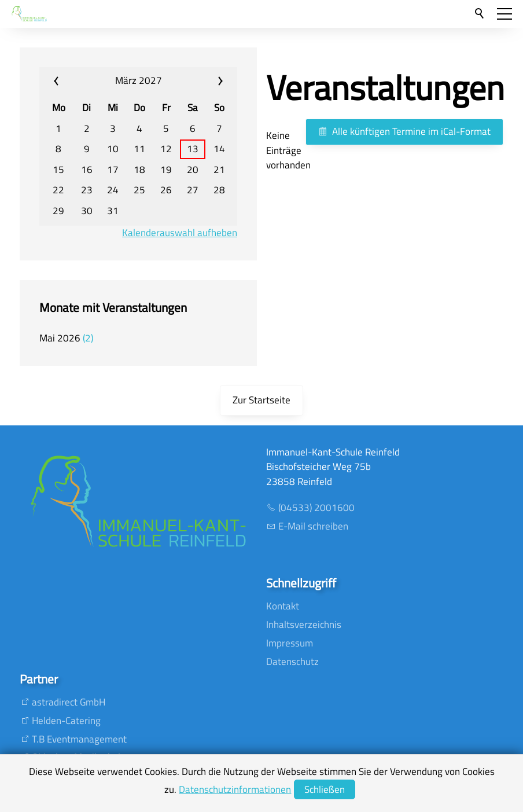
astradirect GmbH (69, 702)
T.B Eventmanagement (79, 739)
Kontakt (283, 606)
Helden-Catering (66, 721)
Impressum (290, 643)
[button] (504, 14)
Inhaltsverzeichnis (304, 624)
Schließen (325, 789)
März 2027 (139, 80)
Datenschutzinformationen (235, 789)
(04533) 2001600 (316, 508)
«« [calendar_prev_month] (73, 81)
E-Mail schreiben (313, 526)
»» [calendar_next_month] (204, 81)
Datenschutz (292, 662)
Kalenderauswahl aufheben (180, 233)
